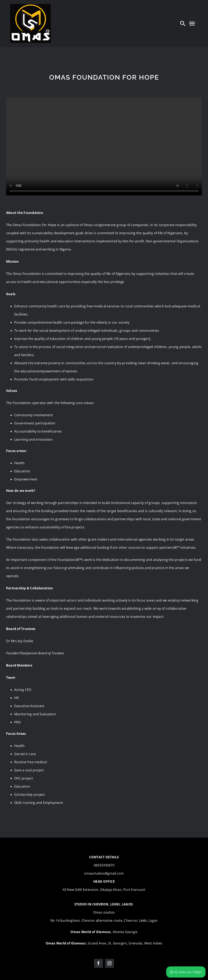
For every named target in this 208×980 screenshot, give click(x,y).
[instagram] (109, 963)
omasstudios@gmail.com (104, 873)
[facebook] (99, 963)
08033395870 (104, 865)
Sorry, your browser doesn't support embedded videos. (104, 146)
